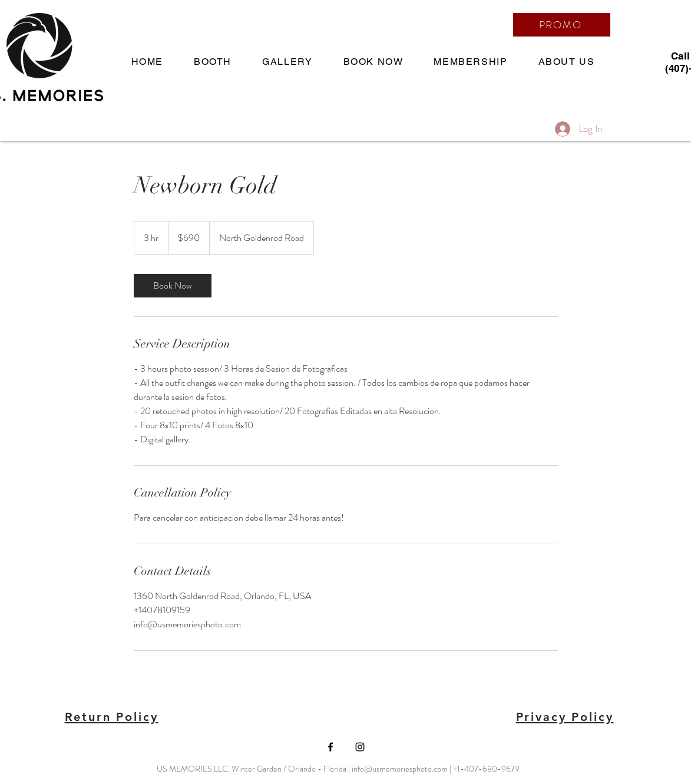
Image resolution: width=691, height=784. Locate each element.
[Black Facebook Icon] (330, 747)
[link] (173, 286)
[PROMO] (562, 25)
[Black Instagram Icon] (360, 747)
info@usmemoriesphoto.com (400, 769)
